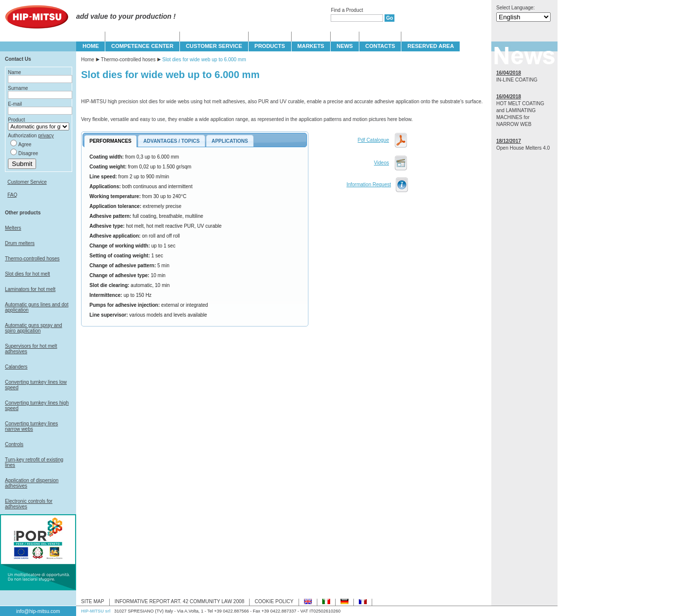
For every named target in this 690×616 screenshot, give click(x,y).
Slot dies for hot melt (27, 274)
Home (88, 60)
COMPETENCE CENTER (142, 46)
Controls (14, 444)
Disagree (28, 153)
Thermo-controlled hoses (32, 259)
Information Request (369, 185)
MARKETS (311, 46)
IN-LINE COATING (517, 80)
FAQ (12, 195)
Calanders (16, 367)
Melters (13, 228)
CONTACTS (380, 46)
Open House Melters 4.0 (523, 148)
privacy (46, 136)
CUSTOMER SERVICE (214, 46)
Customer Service (27, 182)
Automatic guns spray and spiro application (34, 328)
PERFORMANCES (110, 141)
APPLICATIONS (230, 141)
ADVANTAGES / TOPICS (172, 141)
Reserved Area (431, 46)
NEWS (345, 46)
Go (389, 18)
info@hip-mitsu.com (38, 611)
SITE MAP (93, 601)
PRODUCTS (270, 46)
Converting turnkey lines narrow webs (31, 426)
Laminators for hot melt (30, 289)
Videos (382, 163)
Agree (25, 144)
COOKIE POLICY (274, 601)
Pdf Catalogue (373, 140)
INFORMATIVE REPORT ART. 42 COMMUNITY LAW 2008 (180, 601)
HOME (91, 46)
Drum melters (20, 243)
